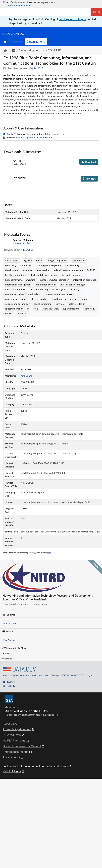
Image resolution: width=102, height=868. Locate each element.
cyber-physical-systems (49, 265)
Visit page (89, 179)
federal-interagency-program (68, 270)
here (49, 553)
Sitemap (55, 675)
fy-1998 (91, 270)
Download (89, 162)
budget (40, 261)
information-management (18, 285)
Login (89, 675)
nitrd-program (59, 289)
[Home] (19, 12)
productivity (34, 294)
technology (89, 309)
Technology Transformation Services (30, 715)
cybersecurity (72, 265)
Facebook (8, 659)
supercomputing (71, 309)
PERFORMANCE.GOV (73, 675)
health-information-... (16, 275)
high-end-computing (71, 275)
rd (32, 299)
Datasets (17, 42)
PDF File (17, 161)
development (12, 270)
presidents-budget (15, 294)
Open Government (20, 675)
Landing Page (19, 177)
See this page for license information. (35, 138)
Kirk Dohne (9, 640)
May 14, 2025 (36, 68)
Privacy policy (11, 758)
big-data (28, 261)
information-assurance (85, 280)
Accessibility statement (17, 729)
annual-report (12, 261)
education (28, 270)
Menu (97, 12)
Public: (10, 134)
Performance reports (15, 752)
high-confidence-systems (44, 275)
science (85, 299)
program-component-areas (58, 294)
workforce (23, 313)
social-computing (43, 304)
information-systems (46, 285)
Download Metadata (21, 243)
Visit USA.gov (12, 771)
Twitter (7, 653)
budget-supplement (57, 261)
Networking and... (30, 50)
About (6, 675)
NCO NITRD (53, 50)
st (28, 309)
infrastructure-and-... (16, 289)
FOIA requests (12, 735)
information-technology (73, 285)
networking (42, 289)
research (41, 299)
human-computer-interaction (54, 280)
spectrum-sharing (14, 309)
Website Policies (40, 675)
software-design (77, 304)
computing (11, 265)
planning (75, 289)
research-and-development (64, 299)
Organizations (36, 41)
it (31, 289)
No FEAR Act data (14, 741)
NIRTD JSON (27, 250)
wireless (9, 313)
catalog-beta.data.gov (72, 19)
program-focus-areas (16, 299)
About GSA (10, 724)
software (60, 304)
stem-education (51, 309)
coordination (27, 265)
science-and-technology (18, 304)
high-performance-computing (20, 280)
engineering (43, 270)
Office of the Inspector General (22, 746)
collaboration (78, 261)
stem (36, 309)
